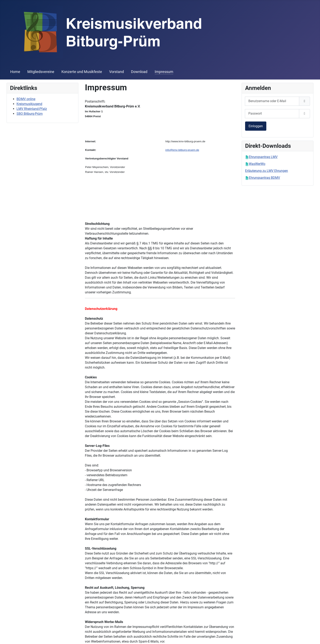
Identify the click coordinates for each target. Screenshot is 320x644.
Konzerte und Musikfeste (82, 72)
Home (15, 72)
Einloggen (256, 126)
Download (139, 72)
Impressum (164, 72)
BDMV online (26, 99)
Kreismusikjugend (29, 104)
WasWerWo (257, 164)
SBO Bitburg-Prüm (30, 114)
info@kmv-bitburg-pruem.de (182, 150)
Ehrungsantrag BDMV (264, 178)
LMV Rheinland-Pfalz (32, 109)
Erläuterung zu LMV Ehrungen (267, 171)
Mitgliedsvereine (41, 72)
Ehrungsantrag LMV (263, 157)
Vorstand (117, 72)
